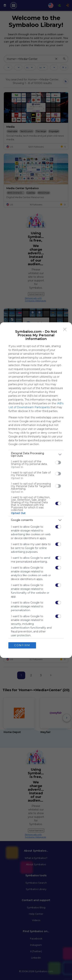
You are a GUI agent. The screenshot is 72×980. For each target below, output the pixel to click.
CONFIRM (22, 645)
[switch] (58, 463)
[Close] (65, 329)
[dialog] (36, 490)
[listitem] (36, 455)
